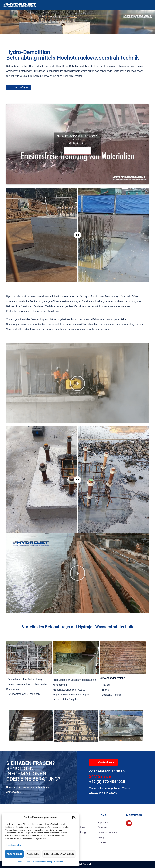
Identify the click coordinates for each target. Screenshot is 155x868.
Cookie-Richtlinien (108, 832)
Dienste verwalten (14, 845)
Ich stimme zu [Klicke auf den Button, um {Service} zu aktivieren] (77, 151)
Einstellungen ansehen (59, 854)
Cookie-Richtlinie (25, 862)
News (101, 837)
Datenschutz (105, 828)
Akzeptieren (14, 854)
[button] (74, 817)
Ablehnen (33, 854)
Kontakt (102, 842)
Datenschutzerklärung (42, 862)
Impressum (58, 862)
